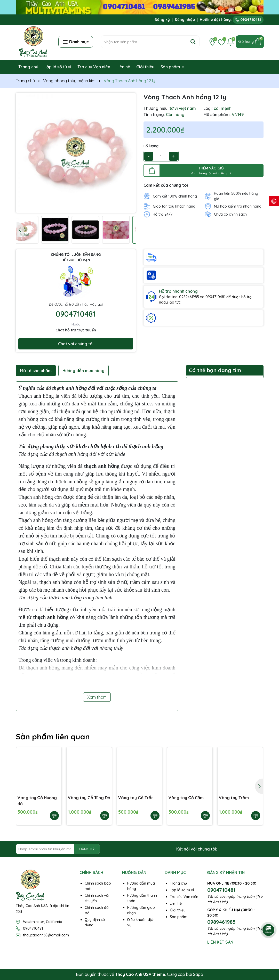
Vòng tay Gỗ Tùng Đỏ (89, 798)
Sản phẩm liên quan (53, 737)
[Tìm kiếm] (193, 42)
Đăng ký (162, 20)
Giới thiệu (145, 67)
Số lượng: (151, 146)
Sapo (198, 974)
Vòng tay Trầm (234, 798)
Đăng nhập (185, 20)
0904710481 (248, 20)
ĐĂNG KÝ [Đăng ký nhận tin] (87, 849)
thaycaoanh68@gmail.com (46, 935)
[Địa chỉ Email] (58, 849)
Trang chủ (28, 67)
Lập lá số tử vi (58, 67)
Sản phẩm (171, 67)
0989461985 (221, 922)
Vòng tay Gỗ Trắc (136, 798)
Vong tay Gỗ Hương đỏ (37, 801)
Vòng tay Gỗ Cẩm (186, 798)
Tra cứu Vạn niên (94, 67)
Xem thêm (97, 697)
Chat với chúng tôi (76, 344)
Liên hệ (123, 67)
